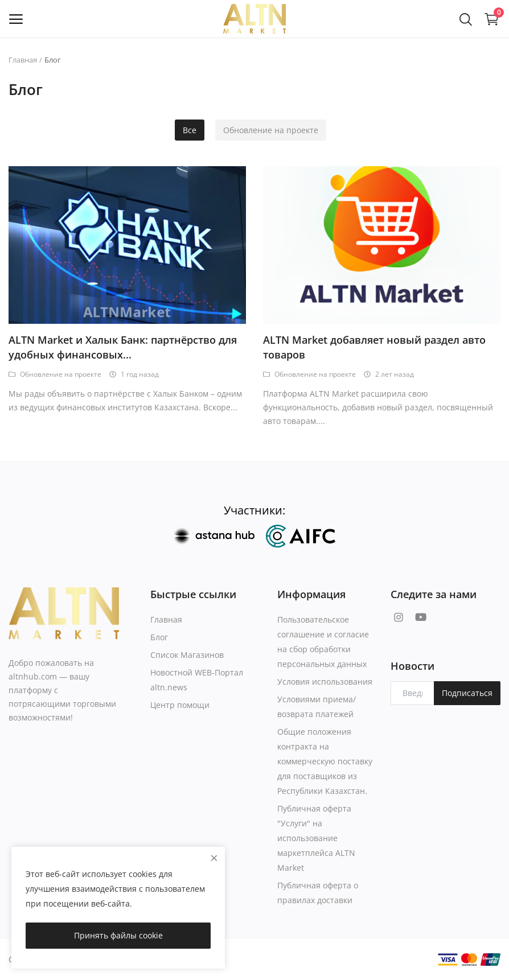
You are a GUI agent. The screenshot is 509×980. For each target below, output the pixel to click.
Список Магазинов (187, 655)
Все (190, 130)
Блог (159, 637)
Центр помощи (180, 705)
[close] (214, 858)
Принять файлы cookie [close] (118, 935)
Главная (23, 60)
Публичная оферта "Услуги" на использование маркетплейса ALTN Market (316, 838)
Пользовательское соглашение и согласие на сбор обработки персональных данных (323, 642)
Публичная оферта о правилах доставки (318, 893)
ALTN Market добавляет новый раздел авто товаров (374, 347)
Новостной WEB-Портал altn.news (197, 680)
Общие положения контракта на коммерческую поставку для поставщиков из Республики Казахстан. (325, 761)
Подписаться (467, 693)
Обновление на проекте (271, 130)
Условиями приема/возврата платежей (317, 707)
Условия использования (325, 682)
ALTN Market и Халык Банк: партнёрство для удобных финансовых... (123, 347)
